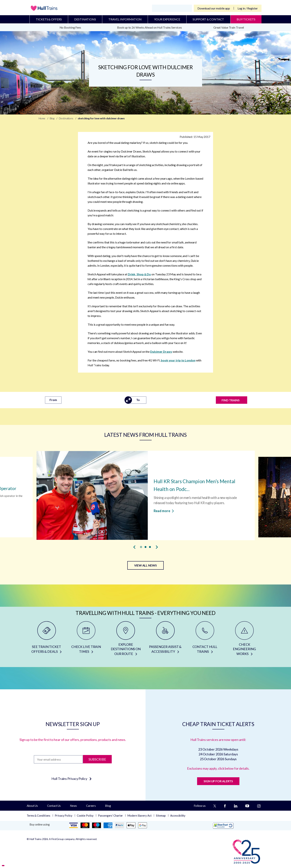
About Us (32, 806)
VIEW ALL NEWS (145, 565)
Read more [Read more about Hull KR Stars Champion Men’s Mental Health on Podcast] (164, 511)
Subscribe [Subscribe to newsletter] (97, 759)
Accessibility (178, 815)
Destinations (85, 19)
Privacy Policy (64, 815)
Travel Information (125, 19)
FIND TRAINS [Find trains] (231, 400)
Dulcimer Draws (161, 352)
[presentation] (134, 547)
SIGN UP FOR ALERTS (218, 781)
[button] (141, 547)
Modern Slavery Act (139, 815)
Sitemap (161, 815)
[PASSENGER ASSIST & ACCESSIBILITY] (165, 640)
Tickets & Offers (49, 19)
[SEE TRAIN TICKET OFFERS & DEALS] (46, 640)
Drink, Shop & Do (139, 274)
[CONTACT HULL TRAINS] (205, 640)
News (73, 806)
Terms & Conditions (39, 815)
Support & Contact (208, 19)
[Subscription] (58, 759)
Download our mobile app (214, 8)
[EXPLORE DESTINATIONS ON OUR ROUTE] (126, 640)
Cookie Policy (85, 815)
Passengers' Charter (110, 815)
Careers (91, 806)
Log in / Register (248, 8)
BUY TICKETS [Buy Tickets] (246, 19)
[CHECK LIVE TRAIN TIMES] (86, 640)
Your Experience (167, 19)
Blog (108, 806)
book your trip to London (178, 360)
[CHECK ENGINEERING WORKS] (245, 640)
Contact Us (54, 806)
